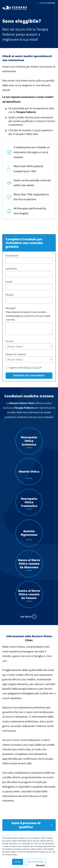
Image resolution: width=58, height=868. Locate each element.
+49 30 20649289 (46, 3)
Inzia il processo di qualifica (26, 825)
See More (26, 617)
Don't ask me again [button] (35, 862)
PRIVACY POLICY (32, 368)
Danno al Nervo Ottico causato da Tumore (29, 594)
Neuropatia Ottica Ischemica (29, 441)
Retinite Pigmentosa (29, 533)
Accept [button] (18, 862)
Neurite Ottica (29, 472)
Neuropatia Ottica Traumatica (29, 502)
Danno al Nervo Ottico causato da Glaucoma (29, 564)
